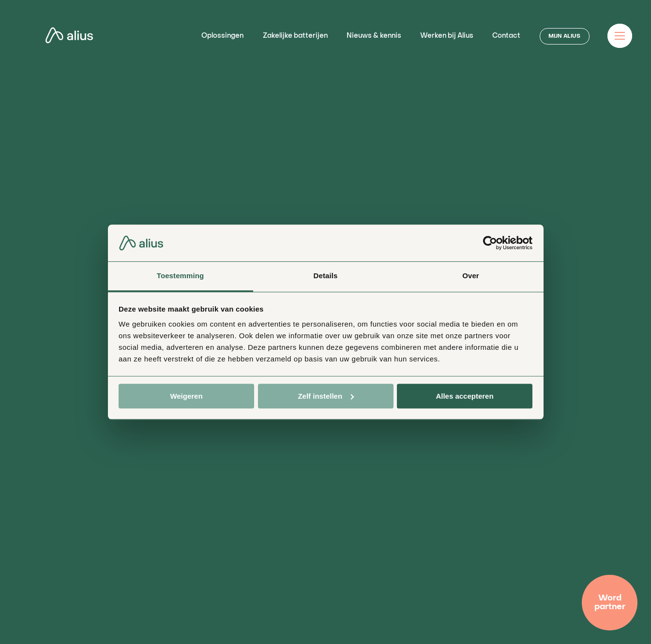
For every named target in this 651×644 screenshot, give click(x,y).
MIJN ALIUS (564, 37)
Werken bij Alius (447, 36)
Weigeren (186, 396)
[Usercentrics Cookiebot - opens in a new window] (490, 243)
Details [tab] (326, 276)
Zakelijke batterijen (295, 36)
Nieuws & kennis (374, 36)
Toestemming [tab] (181, 276)
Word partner (610, 603)
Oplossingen (222, 36)
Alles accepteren (464, 396)
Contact (506, 36)
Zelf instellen (326, 396)
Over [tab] (471, 276)
